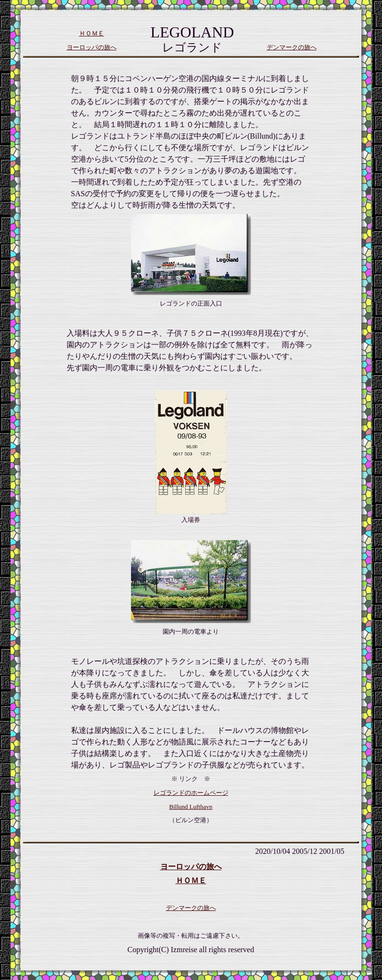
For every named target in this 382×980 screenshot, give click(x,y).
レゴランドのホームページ (191, 793)
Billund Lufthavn (191, 807)
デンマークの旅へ (292, 47)
